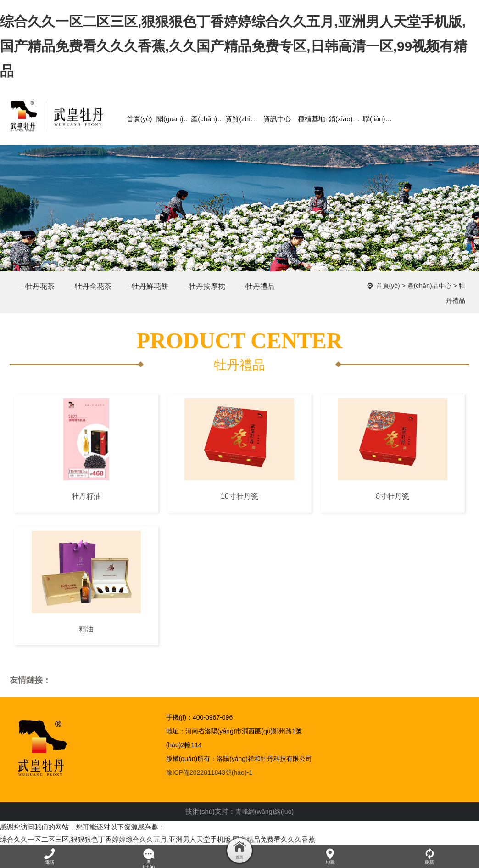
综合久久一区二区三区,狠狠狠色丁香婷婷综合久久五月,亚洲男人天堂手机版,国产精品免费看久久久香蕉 (158, 837)
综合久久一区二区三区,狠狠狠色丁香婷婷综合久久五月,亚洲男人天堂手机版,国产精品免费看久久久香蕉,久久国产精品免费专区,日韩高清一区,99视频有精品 (234, 46)
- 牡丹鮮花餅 (148, 284)
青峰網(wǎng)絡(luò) (265, 809)
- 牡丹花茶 (38, 284)
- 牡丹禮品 (258, 284)
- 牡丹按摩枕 (205, 284)
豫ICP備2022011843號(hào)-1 (209, 770)
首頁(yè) (388, 283)
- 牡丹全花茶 (91, 284)
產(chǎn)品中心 (429, 283)
